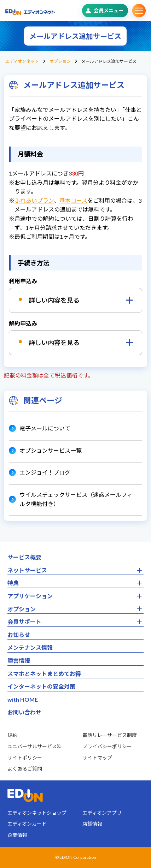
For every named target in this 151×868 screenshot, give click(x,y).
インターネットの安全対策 (41, 686)
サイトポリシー (25, 758)
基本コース (73, 200)
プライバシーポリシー (107, 746)
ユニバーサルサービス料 (35, 746)
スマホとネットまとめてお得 (44, 674)
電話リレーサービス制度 (110, 735)
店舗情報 (92, 824)
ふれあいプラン (34, 200)
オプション (60, 61)
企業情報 (17, 835)
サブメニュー (139, 11)
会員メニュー (109, 10)
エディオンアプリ (102, 813)
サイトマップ (97, 758)
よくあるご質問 (25, 769)
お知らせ (19, 635)
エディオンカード (27, 824)
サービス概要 (24, 557)
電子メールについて (45, 428)
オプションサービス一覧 (51, 450)
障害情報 (19, 661)
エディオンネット (22, 61)
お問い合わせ (24, 712)
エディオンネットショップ (37, 813)
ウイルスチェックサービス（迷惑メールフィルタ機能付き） (76, 499)
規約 (12, 735)
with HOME (23, 699)
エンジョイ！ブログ (45, 472)
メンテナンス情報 (30, 647)
